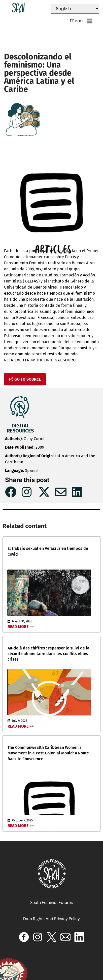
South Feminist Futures (51, 902)
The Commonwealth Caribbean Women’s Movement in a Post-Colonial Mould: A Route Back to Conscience (48, 753)
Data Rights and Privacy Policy (51, 919)
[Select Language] (75, 9)
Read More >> (21, 627)
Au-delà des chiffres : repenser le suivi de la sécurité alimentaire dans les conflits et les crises (48, 654)
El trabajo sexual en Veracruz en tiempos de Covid (48, 551)
